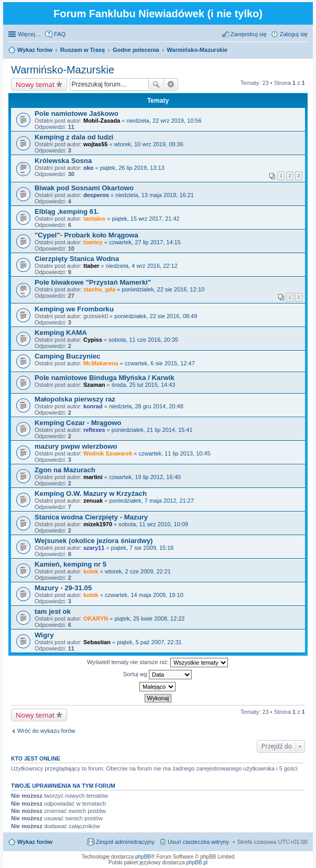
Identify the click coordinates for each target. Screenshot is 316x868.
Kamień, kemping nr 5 (70, 564)
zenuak (93, 501)
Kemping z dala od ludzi (74, 137)
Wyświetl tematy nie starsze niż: (157, 663)
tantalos (94, 219)
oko (89, 168)
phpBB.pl (197, 862)
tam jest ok (53, 611)
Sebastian (97, 642)
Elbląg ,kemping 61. (67, 211)
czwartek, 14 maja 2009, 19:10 (144, 595)
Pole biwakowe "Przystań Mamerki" (93, 282)
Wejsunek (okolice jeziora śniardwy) (94, 541)
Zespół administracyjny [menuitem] (125, 842)
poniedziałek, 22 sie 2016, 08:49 (156, 316)
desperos (96, 195)
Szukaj (156, 84)
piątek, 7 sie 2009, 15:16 (143, 548)
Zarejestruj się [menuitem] (249, 34)
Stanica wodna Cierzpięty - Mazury (91, 517)
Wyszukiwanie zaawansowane (171, 84)
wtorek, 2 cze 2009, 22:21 (138, 571)
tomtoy (93, 242)
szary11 (94, 548)
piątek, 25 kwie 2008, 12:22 (149, 619)
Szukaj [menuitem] (304, 51)
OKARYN (96, 619)
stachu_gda (99, 289)
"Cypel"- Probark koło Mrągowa (86, 235)
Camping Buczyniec (67, 356)
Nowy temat (35, 84)
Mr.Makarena (101, 363)
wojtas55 (95, 144)
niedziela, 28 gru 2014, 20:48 (146, 406)
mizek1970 (98, 524)
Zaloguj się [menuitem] (294, 34)
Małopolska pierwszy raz (75, 399)
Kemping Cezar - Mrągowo (78, 423)
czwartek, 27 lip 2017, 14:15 (145, 242)
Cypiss (93, 340)
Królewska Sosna (63, 161)
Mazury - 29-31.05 (63, 588)
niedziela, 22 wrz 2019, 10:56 (164, 121)
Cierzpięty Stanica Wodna (77, 259)
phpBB (143, 857)
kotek (91, 571)
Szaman (94, 385)
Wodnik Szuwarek (108, 453)
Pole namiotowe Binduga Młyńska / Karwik (105, 378)
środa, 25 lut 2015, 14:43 (144, 385)
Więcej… (29, 34)
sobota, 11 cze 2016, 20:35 (143, 340)
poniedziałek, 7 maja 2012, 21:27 (152, 501)
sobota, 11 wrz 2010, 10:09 (153, 524)
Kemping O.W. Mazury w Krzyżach (91, 493)
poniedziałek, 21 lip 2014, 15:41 (152, 430)
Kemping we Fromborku (74, 309)
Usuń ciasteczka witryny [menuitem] (198, 842)
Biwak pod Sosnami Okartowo (84, 188)
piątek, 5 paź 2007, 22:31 (149, 642)
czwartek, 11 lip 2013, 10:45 (175, 453)
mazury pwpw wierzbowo (76, 446)
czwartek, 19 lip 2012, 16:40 (145, 477)
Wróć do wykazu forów (46, 731)
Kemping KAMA (61, 333)
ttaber (91, 266)
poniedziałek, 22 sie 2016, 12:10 (163, 289)
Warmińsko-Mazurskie (63, 70)
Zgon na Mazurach (65, 470)
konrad (93, 406)
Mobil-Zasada (102, 121)
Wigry (44, 635)
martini (93, 477)
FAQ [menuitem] (60, 34)
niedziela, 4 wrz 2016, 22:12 (142, 266)
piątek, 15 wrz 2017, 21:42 (145, 219)
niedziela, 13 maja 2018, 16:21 (155, 195)
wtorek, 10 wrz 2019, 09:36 (149, 144)
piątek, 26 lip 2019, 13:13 (132, 168)
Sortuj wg (157, 675)
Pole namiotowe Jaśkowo (77, 113)
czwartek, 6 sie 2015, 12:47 (160, 363)
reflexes (94, 430)
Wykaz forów (35, 842)
